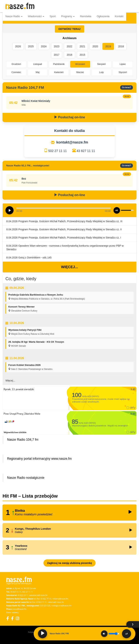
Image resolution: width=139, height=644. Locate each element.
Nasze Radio (14, 16)
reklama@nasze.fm (60, 599)
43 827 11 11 (86, 151)
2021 (82, 46)
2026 (18, 46)
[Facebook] (8, 618)
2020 (95, 46)
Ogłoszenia (103, 16)
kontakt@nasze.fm (72, 142)
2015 (82, 55)
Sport (53, 16)
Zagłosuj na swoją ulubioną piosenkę (69, 563)
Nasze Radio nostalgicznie (26, 478)
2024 (44, 46)
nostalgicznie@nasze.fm (61, 606)
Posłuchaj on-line (69, 117)
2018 (121, 46)
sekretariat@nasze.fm (38, 595)
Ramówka (86, 16)
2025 (31, 46)
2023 (57, 46)
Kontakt (119, 16)
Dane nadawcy (12, 612)
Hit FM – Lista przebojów (30, 496)
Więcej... (69, 267)
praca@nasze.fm (19, 609)
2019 (108, 46)
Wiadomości (36, 16)
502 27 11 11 (58, 151)
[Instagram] (17, 618)
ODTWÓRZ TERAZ (70, 29)
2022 (69, 46)
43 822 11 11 (46, 599)
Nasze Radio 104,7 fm (23, 440)
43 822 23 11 (23, 595)
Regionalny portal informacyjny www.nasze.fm (39, 459)
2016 (69, 55)
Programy (68, 16)
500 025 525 (45, 606)
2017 (57, 55)
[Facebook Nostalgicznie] (12, 618)
